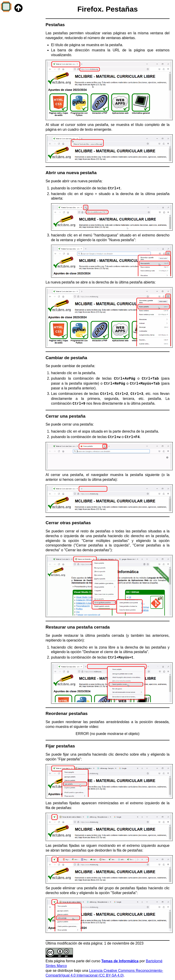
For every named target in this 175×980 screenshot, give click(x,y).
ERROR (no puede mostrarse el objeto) (108, 734)
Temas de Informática (120, 961)
